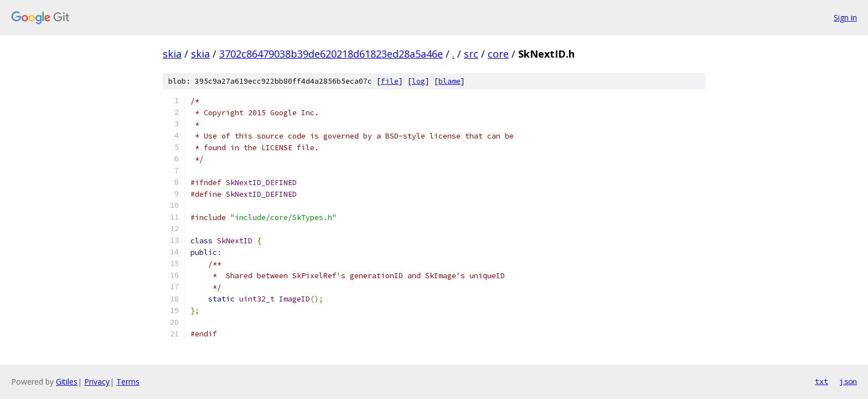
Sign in (845, 17)
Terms (128, 382)
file (390, 81)
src (471, 54)
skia (172, 54)
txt (821, 381)
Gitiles (67, 382)
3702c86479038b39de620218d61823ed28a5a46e (331, 54)
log (418, 81)
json (848, 381)
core (498, 54)
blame (449, 81)
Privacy (97, 382)
